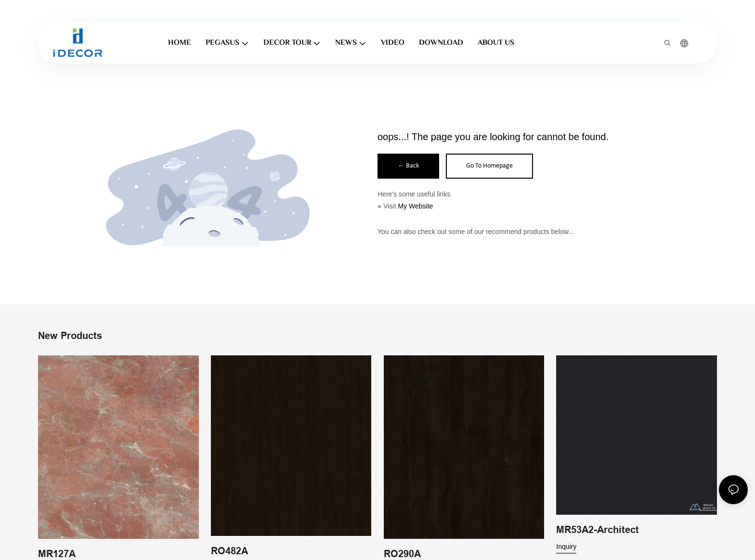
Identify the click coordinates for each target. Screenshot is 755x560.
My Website (415, 206)
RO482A (229, 550)
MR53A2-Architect (598, 530)
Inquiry (566, 547)
